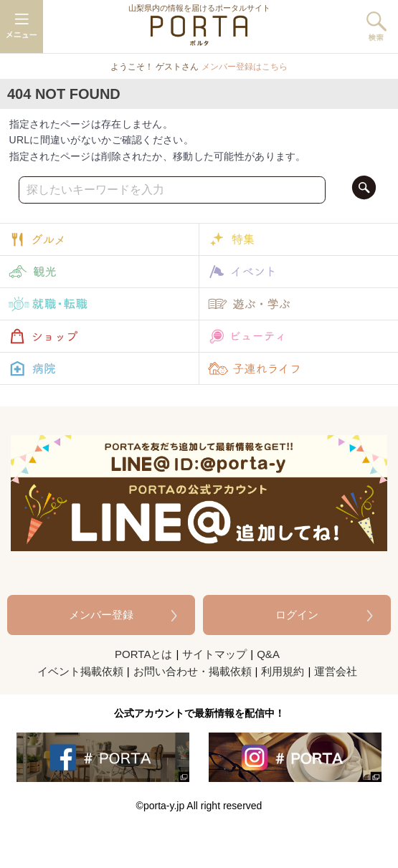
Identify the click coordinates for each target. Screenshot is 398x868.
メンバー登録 (101, 615)
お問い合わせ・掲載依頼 (193, 671)
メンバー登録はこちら (245, 67)
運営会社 (336, 671)
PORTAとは (143, 654)
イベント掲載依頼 (80, 671)
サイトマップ (214, 654)
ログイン (297, 615)
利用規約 (283, 671)
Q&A (268, 654)
